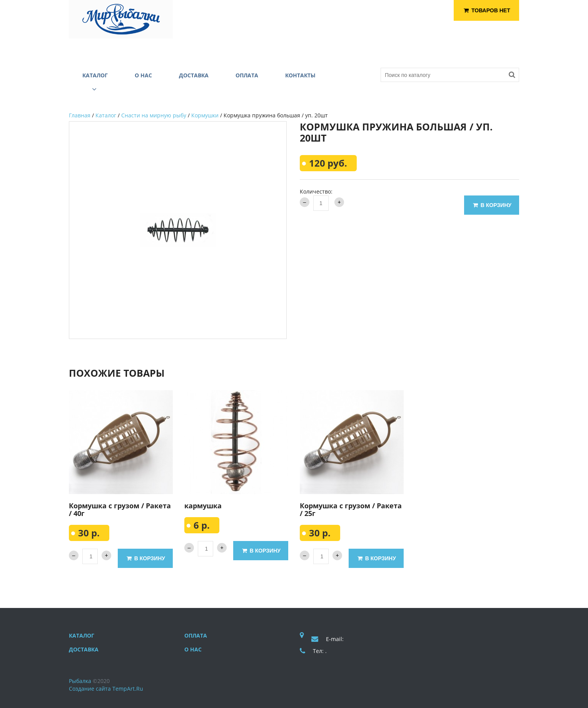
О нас (193, 649)
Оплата (196, 635)
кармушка (203, 506)
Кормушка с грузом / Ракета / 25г (351, 509)
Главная (80, 115)
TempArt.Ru (128, 689)
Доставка (84, 649)
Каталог (106, 115)
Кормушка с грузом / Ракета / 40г (120, 509)
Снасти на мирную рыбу (154, 115)
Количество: (316, 191)
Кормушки (205, 115)
